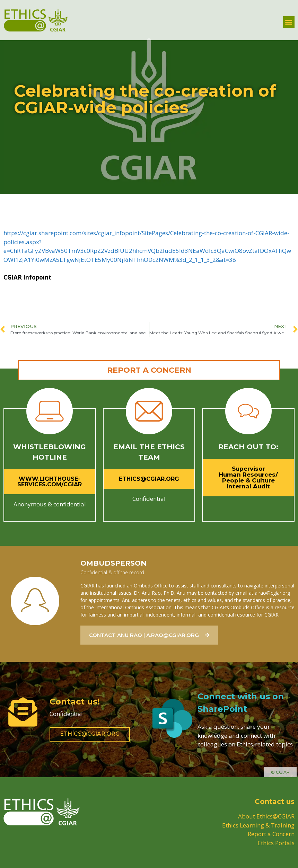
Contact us (275, 801)
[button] (289, 22)
